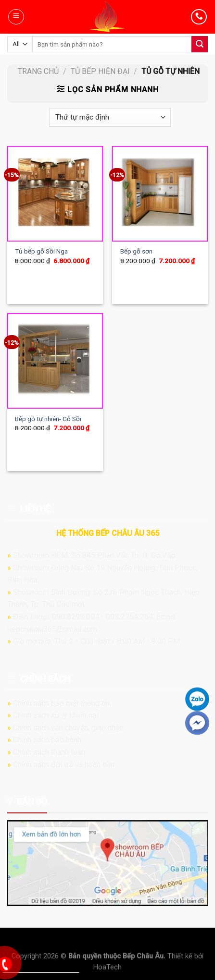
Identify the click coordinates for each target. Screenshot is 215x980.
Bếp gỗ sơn (136, 251)
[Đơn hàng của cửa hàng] (110, 117)
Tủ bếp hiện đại (100, 71)
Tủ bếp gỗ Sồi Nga (41, 251)
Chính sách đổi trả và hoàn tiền (64, 765)
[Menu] (16, 17)
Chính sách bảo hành (47, 740)
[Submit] (200, 44)
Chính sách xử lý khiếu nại (56, 715)
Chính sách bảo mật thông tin (61, 703)
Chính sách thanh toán (49, 752)
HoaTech (107, 967)
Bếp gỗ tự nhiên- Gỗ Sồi (48, 419)
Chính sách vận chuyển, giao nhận (68, 728)
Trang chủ (38, 71)
